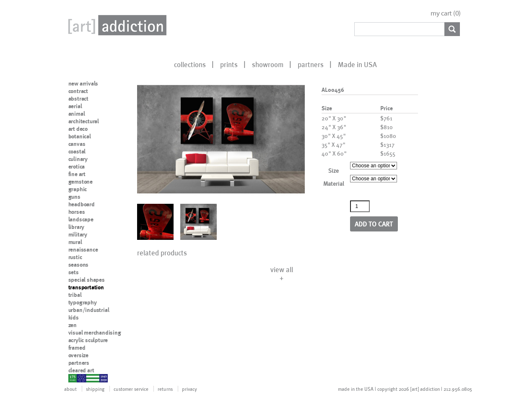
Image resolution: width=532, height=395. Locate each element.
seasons (79, 265)
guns (74, 197)
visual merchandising (95, 333)
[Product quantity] (360, 206)
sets (74, 272)
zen (73, 325)
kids (74, 317)
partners (311, 64)
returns (165, 389)
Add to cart (374, 224)
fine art (77, 174)
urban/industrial (89, 310)
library (77, 227)
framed (77, 348)
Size (333, 170)
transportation (86, 287)
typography (83, 302)
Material (334, 183)
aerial (75, 106)
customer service (131, 389)
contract (78, 91)
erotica (77, 166)
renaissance (83, 249)
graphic (78, 189)
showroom (268, 64)
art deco (78, 129)
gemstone (80, 182)
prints (229, 64)
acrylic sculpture (88, 340)
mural (75, 242)
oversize (78, 355)
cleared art (81, 370)
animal (77, 114)
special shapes (87, 280)
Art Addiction (116, 25)
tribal (75, 295)
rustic (75, 257)
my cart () (446, 13)
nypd (75, 378)
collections (190, 64)
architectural (84, 121)
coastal (77, 151)
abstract (78, 99)
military (78, 234)
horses (77, 212)
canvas (77, 144)
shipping (95, 389)
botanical (80, 136)
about (70, 389)
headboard (82, 204)
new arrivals (83, 83)
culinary (78, 159)
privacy (189, 389)
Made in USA (357, 64)
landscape (81, 219)
